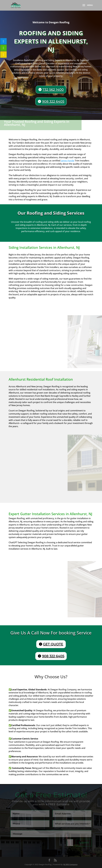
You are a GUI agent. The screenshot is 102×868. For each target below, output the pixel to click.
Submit (84, 843)
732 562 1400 (53, 90)
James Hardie (68, 161)
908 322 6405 (53, 101)
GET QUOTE (53, 644)
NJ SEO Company (70, 864)
